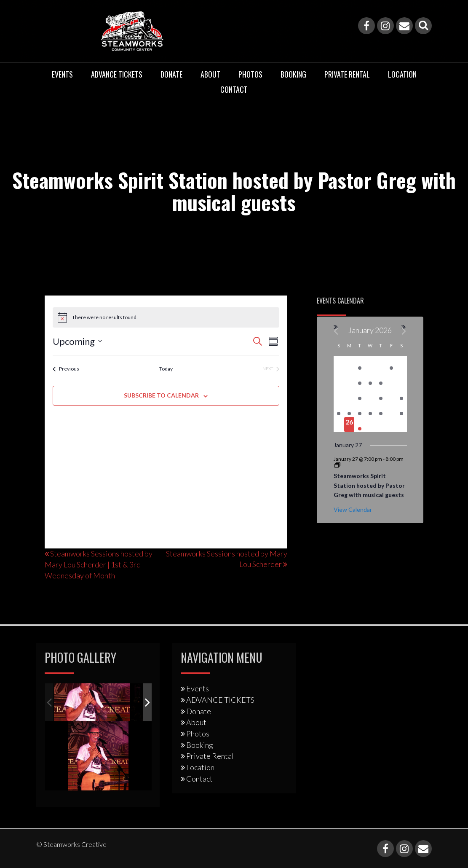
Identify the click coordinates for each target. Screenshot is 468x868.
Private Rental (347, 74)
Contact (234, 89)
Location (402, 74)
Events (62, 74)
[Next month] (404, 331)
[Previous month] (336, 331)
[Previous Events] (66, 369)
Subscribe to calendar (161, 395)
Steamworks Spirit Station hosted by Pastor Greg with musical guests (369, 485)
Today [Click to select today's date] (166, 369)
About (210, 74)
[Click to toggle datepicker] (77, 341)
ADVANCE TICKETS (117, 74)
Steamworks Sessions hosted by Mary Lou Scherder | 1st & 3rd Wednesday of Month (99, 564)
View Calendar (353, 509)
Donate (171, 74)
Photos (250, 74)
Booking (293, 74)
